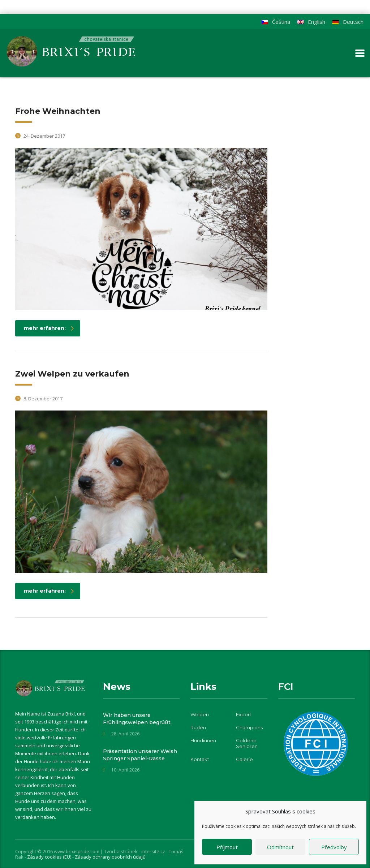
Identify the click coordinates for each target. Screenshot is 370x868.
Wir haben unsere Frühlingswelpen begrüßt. (137, 719)
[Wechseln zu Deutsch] (348, 22)
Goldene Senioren (247, 743)
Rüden (198, 727)
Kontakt (200, 759)
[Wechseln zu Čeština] (276, 22)
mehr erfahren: (49, 328)
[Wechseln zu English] (311, 22)
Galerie (244, 759)
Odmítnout (280, 847)
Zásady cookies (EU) (50, 857)
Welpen (200, 714)
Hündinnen (203, 740)
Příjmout (227, 847)
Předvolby (334, 847)
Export (244, 714)
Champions (249, 727)
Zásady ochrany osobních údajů (110, 857)
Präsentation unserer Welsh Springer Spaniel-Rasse (140, 755)
